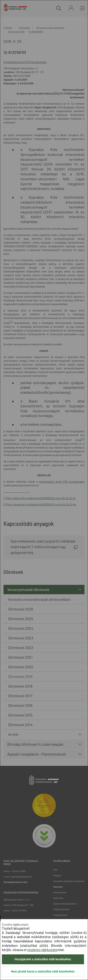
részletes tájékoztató (42, 950)
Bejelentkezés (71, 8)
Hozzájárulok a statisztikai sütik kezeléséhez (43, 959)
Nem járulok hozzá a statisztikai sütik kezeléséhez (43, 972)
